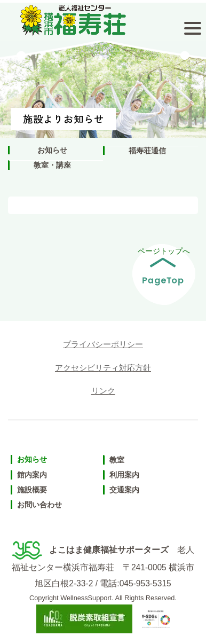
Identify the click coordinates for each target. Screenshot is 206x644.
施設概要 (32, 490)
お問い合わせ (39, 505)
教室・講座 (52, 165)
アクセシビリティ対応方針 (103, 368)
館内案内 (32, 475)
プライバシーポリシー (103, 344)
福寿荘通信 (147, 151)
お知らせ (52, 150)
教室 (117, 460)
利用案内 (124, 475)
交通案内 (124, 490)
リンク (103, 391)
